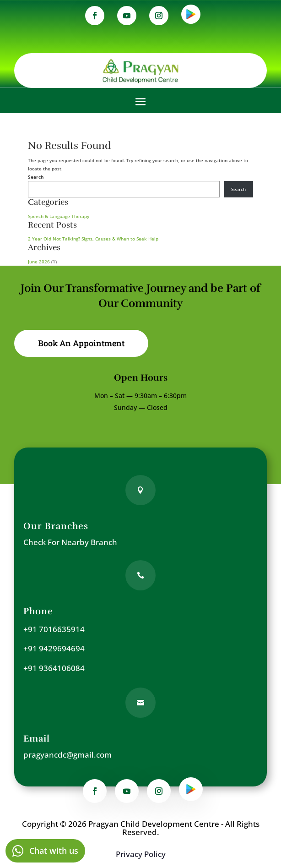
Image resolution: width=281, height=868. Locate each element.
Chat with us (54, 851)
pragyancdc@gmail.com (68, 755)
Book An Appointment (81, 343)
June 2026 (39, 262)
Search (36, 177)
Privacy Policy (141, 854)
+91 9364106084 (54, 668)
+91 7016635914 (54, 629)
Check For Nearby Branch (70, 542)
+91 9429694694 (54, 648)
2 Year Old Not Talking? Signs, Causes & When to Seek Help (93, 239)
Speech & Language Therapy (59, 216)
